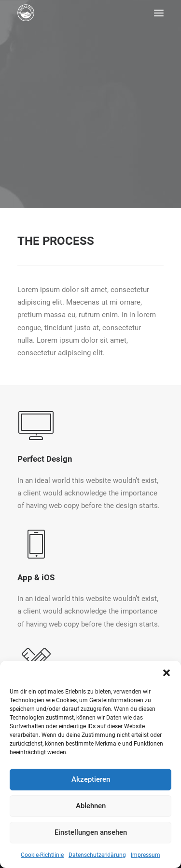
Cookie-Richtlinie (42, 855)
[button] (167, 673)
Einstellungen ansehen (91, 832)
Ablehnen (91, 806)
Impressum (146, 855)
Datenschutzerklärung (97, 855)
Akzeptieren (91, 779)
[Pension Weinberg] (26, 13)
